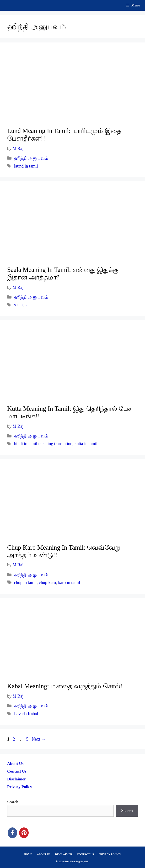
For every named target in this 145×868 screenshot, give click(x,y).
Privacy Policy (20, 787)
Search (13, 802)
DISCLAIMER (64, 854)
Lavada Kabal (26, 714)
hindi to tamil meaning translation (43, 444)
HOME (28, 854)
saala (18, 305)
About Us (15, 764)
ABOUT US (44, 854)
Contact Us (17, 771)
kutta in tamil (86, 444)
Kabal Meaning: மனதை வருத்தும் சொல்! (65, 686)
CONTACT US (85, 854)
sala (28, 305)
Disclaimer (16, 779)
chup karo (47, 583)
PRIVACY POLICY (110, 854)
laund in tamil (26, 166)
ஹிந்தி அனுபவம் (31, 158)
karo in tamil (69, 583)
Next (39, 739)
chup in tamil (25, 583)
